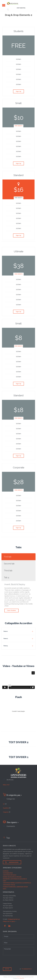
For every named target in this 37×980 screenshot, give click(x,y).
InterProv (19, 977)
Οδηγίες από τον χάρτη (9, 921)
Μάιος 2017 (6, 785)
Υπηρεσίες (6, 812)
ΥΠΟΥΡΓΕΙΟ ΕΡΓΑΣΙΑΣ (10, 875)
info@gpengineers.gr (14, 919)
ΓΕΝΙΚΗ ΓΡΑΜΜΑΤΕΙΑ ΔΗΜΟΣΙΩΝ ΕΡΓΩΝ (15, 887)
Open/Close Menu (4, 5)
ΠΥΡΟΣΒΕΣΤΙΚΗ (8, 873)
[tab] (18, 557)
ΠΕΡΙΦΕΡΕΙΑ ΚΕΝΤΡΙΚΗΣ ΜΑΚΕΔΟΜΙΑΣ (15, 879)
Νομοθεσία (6, 808)
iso (4, 804)
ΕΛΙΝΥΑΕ (6, 871)
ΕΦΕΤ (5, 881)
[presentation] (18, 963)
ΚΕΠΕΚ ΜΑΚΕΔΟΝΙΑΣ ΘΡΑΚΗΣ (12, 877)
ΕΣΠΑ (5, 889)
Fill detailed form (27, 969)
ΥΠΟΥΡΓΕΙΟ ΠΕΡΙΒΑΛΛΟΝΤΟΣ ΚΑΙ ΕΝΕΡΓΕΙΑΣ (17, 883)
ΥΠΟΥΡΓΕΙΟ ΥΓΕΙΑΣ (9, 885)
